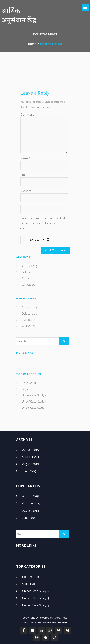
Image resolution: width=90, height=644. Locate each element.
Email (25, 175)
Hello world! (29, 383)
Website (26, 191)
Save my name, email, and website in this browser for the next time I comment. (44, 223)
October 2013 (30, 272)
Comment (28, 115)
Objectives (28, 389)
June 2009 (28, 285)
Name (25, 158)
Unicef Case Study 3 (34, 408)
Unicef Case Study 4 (34, 402)
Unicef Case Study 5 (34, 395)
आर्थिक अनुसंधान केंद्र (19, 15)
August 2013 (29, 279)
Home (32, 44)
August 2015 (29, 266)
